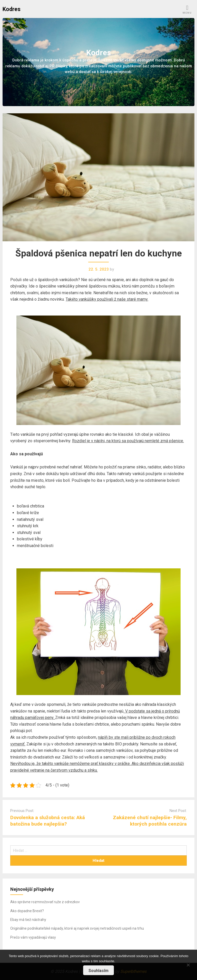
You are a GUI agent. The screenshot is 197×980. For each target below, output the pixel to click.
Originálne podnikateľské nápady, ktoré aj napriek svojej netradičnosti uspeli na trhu (77, 928)
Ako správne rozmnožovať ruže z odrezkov (45, 902)
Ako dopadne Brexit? (27, 911)
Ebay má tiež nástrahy (28, 920)
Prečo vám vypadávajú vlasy (33, 937)
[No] (188, 964)
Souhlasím (98, 971)
